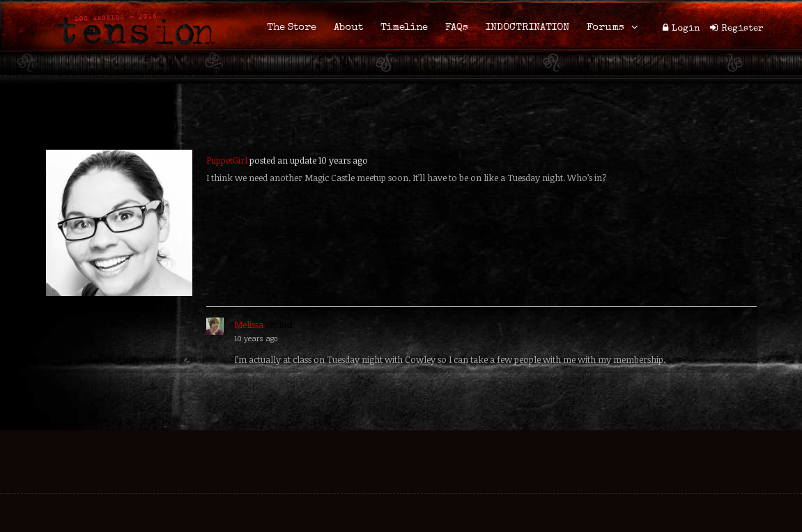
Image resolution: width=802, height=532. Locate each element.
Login (686, 29)
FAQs (457, 28)
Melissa (249, 324)
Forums (606, 28)
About (348, 28)
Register (742, 29)
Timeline (404, 28)
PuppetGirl (227, 160)
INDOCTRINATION (527, 28)
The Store (292, 28)
